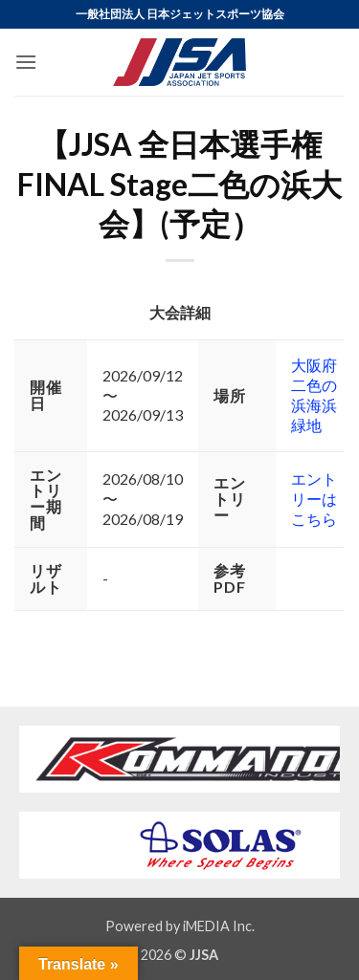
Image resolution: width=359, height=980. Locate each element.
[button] (26, 62)
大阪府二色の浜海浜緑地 (314, 394)
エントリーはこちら (314, 499)
